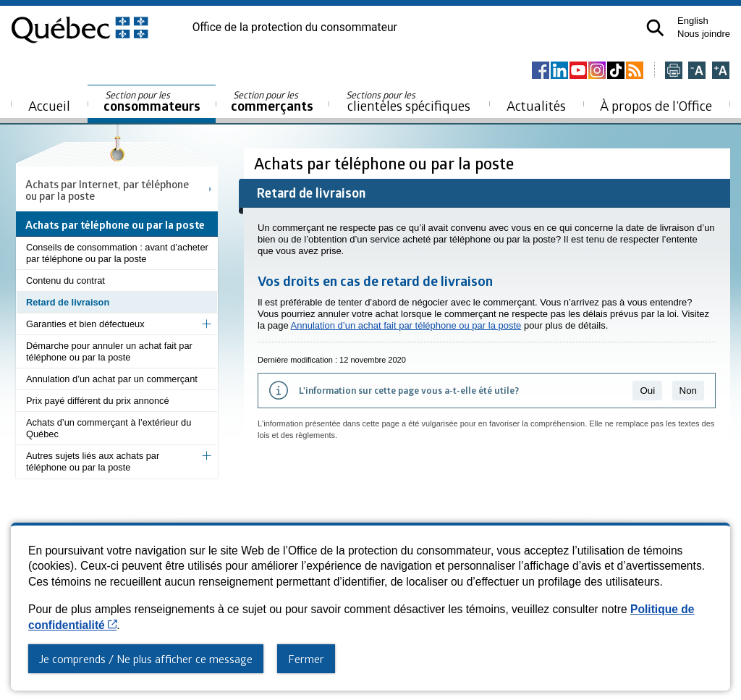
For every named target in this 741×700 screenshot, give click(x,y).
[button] (655, 28)
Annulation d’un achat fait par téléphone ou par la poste (406, 325)
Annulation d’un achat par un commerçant (112, 379)
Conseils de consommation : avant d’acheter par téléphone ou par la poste (117, 253)
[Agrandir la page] (721, 71)
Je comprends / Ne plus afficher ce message (146, 659)
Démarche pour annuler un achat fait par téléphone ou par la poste (109, 351)
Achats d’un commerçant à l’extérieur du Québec (109, 428)
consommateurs (152, 102)
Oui (647, 391)
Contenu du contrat (65, 281)
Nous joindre (704, 34)
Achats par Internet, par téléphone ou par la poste (107, 190)
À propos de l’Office (656, 105)
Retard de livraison (68, 302)
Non (688, 391)
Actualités (536, 105)
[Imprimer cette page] (674, 71)
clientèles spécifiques (408, 101)
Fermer (306, 659)
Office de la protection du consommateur (295, 28)
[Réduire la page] (697, 71)
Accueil (49, 105)
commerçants (272, 102)
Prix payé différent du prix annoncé (98, 401)
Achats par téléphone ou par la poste (386, 163)
